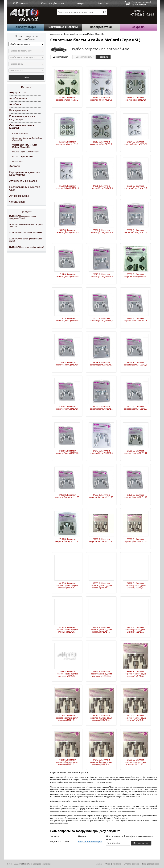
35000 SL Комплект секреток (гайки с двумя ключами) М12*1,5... (101, 586)
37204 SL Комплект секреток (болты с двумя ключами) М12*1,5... (67, 762)
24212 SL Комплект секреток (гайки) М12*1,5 (101, 143)
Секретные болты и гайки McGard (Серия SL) (25, 146)
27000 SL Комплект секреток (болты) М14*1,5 (101, 320)
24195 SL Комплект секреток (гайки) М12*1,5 (67, 99)
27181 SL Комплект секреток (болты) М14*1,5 (101, 187)
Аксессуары (18, 161)
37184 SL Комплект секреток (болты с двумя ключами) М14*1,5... (135, 674)
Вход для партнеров (150, 864)
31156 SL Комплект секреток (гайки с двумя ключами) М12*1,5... (135, 630)
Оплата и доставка (131, 864)
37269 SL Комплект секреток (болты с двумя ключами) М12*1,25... (135, 762)
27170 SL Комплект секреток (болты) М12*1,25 (135, 496)
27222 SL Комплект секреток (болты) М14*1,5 (135, 187)
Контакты (103, 3)
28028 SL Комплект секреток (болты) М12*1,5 (101, 364)
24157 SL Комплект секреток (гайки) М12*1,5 (101, 99)
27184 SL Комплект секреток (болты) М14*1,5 (67, 275)
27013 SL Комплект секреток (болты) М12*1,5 (67, 408)
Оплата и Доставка (53, 3)
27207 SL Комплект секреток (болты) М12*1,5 (135, 408)
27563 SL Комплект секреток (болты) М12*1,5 (135, 364)
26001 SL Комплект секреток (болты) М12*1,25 (135, 540)
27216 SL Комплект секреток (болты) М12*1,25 (67, 496)
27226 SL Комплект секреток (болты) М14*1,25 (135, 320)
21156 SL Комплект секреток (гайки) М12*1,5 (135, 99)
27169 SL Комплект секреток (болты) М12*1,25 (67, 540)
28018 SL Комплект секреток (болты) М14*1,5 (101, 275)
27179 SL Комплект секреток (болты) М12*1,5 (101, 452)
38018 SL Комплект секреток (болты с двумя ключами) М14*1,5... (101, 718)
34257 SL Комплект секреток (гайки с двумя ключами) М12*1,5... (101, 630)
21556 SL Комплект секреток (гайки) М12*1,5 (67, 143)
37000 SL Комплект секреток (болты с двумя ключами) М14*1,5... (135, 718)
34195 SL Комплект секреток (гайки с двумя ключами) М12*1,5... (67, 630)
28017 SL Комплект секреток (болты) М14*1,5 (67, 231)
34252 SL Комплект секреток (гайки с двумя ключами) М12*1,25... (101, 674)
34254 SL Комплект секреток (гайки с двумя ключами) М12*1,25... (67, 674)
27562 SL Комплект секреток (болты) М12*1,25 (101, 496)
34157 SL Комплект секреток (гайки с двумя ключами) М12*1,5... (67, 586)
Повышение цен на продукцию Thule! (23, 217)
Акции (81, 3)
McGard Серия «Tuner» (23, 156)
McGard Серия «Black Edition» (26, 152)
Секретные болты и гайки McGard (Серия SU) (27, 139)
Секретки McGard (20, 134)
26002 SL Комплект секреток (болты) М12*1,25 (101, 540)
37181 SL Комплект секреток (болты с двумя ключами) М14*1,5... (67, 718)
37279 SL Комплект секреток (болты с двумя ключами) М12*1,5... (101, 762)
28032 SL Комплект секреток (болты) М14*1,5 (135, 231)
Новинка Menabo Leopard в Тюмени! (26, 226)
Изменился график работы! (26, 247)
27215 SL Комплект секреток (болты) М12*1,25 (135, 452)
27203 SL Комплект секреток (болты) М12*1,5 (67, 364)
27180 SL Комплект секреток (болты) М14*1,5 (67, 320)
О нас (108, 864)
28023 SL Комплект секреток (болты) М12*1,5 (101, 408)
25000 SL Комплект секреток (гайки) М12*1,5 (135, 275)
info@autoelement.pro (90, 842)
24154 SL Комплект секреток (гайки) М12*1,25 (135, 143)
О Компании (21, 3)
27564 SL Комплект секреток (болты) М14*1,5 (101, 231)
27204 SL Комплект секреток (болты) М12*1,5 (67, 452)
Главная (99, 864)
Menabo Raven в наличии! (26, 233)
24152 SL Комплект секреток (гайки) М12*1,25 (67, 187)
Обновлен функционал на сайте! (26, 240)
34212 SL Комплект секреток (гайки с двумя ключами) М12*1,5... (135, 586)
